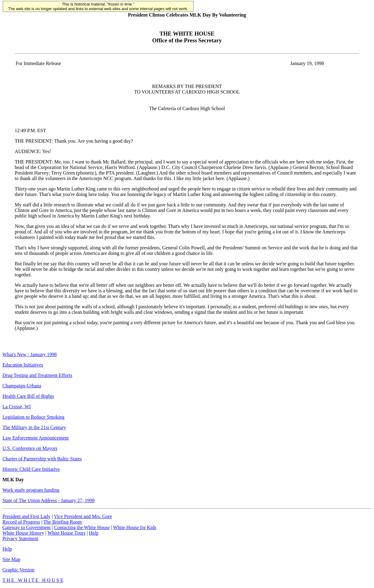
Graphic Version (18, 570)
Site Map (11, 559)
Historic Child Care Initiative (31, 469)
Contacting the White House (82, 527)
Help (94, 533)
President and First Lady (27, 516)
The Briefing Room (63, 522)
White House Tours (67, 533)
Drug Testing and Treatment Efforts (37, 375)
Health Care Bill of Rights (28, 396)
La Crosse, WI (17, 407)
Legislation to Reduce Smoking (33, 417)
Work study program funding (31, 490)
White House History (23, 533)
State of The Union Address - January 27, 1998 (49, 500)
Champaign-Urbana (22, 386)
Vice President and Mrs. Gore (83, 516)
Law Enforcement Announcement (36, 438)
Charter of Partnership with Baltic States (42, 459)
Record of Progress (21, 522)
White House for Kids (135, 527)
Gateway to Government (27, 527)
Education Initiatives (23, 365)
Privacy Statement (20, 538)
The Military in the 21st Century (34, 427)
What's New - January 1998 (30, 354)
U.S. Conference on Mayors (30, 448)
